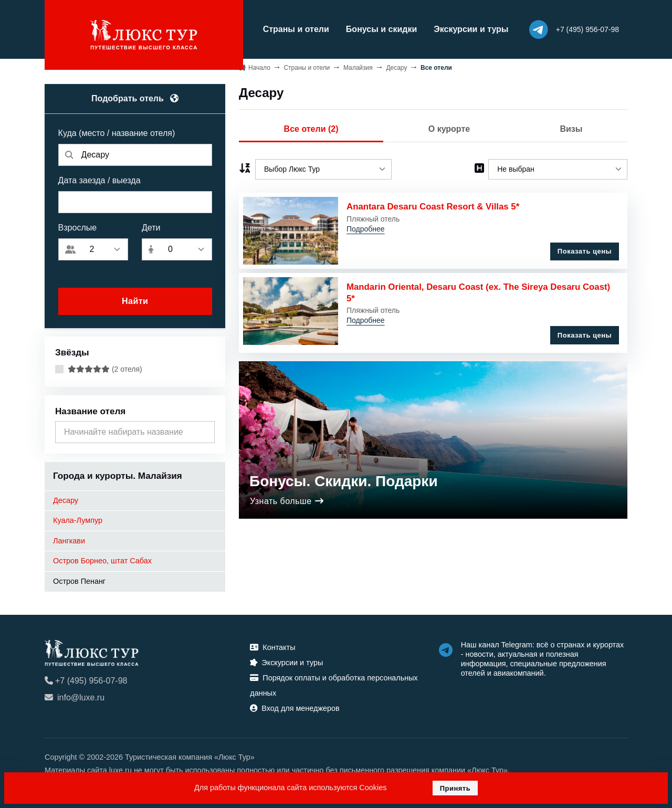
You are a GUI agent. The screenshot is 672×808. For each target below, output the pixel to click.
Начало (259, 65)
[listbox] (323, 167)
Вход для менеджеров (295, 706)
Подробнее (366, 227)
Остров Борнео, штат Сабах (102, 559)
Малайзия (358, 65)
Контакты (272, 645)
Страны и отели (280, 28)
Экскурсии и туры (456, 28)
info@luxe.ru (75, 695)
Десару (66, 498)
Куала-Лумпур (78, 518)
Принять (455, 788)
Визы (571, 127)
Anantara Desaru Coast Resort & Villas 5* (434, 204)
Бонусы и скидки (366, 28)
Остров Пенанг (79, 579)
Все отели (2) (311, 127)
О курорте (449, 127)
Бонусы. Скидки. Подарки (344, 475)
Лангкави (69, 539)
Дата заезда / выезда (99, 178)
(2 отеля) (105, 367)
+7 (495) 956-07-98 (86, 679)
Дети (151, 225)
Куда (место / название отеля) (117, 131)
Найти (135, 299)
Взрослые (78, 225)
